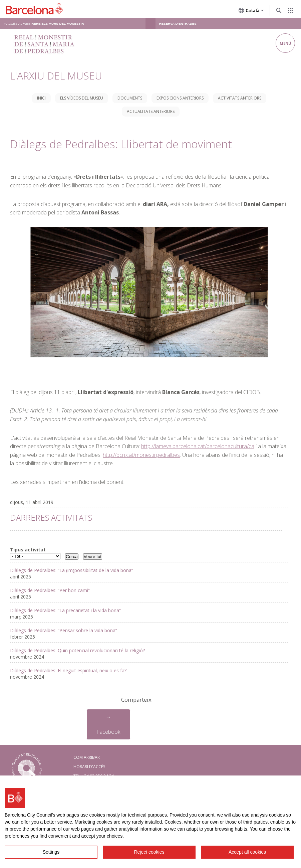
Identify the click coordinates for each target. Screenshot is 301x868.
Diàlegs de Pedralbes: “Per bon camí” (50, 590)
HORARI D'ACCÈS (89, 767)
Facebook (108, 732)
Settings (51, 852)
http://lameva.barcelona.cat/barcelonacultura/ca (198, 446)
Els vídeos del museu (82, 98)
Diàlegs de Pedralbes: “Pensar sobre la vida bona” (64, 630)
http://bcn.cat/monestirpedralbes (141, 455)
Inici (41, 98)
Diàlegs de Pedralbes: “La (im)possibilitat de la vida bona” (72, 570)
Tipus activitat (28, 550)
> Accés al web (44, 24)
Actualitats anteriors (151, 111)
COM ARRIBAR (87, 757)
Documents (130, 98)
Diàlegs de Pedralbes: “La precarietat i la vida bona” (65, 610)
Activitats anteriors (240, 98)
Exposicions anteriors (180, 98)
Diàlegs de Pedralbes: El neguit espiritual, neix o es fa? (68, 670)
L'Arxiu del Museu (56, 76)
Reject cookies (149, 852)
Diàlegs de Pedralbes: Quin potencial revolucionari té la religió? (77, 650)
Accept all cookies (247, 852)
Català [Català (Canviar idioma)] (251, 12)
